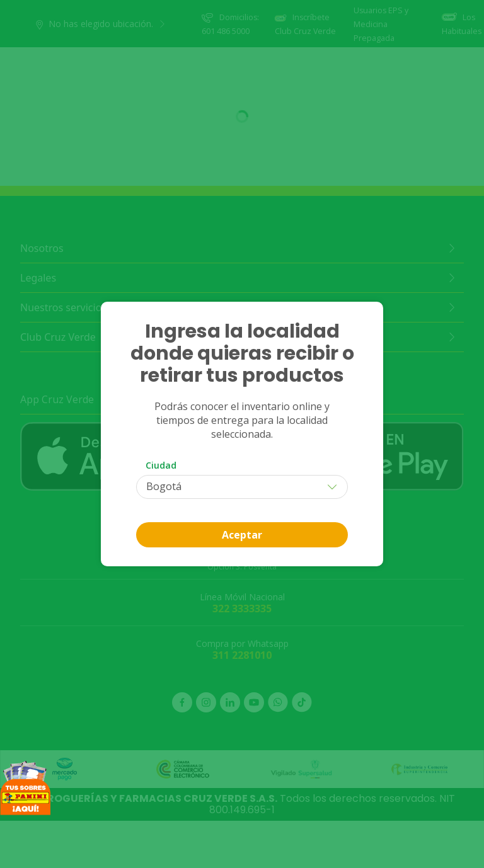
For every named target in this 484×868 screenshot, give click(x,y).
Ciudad (161, 465)
